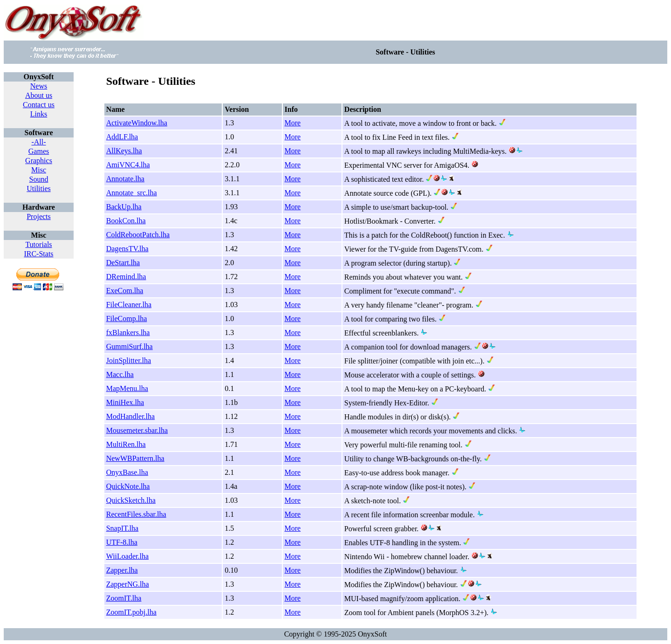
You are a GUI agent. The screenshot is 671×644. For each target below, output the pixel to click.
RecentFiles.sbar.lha (136, 514)
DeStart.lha (123, 263)
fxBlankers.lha (128, 332)
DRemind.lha (126, 277)
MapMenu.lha (127, 388)
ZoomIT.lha (124, 598)
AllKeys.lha (124, 151)
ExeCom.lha (125, 291)
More (293, 123)
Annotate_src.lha (132, 193)
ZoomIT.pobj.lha (131, 612)
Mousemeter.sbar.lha (137, 430)
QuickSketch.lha (131, 500)
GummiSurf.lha (130, 346)
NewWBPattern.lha (135, 458)
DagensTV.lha (127, 249)
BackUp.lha (124, 207)
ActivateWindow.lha (137, 123)
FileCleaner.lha (129, 305)
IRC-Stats (38, 254)
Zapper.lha (122, 570)
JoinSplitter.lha (129, 360)
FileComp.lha (127, 319)
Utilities (39, 188)
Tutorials (38, 244)
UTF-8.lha (122, 542)
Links (39, 114)
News (39, 86)
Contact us (39, 105)
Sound (39, 179)
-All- (38, 142)
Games (39, 151)
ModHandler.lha (130, 416)
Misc (39, 170)
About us (39, 95)
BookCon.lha (126, 221)
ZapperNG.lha (128, 584)
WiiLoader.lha (127, 556)
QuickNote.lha (128, 486)
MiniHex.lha (125, 402)
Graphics (39, 161)
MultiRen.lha (126, 444)
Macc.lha (120, 374)
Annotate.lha (125, 179)
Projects (39, 216)
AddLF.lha (122, 137)
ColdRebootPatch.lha (138, 235)
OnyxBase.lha (127, 472)
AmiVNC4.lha (128, 165)
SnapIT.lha (122, 528)
